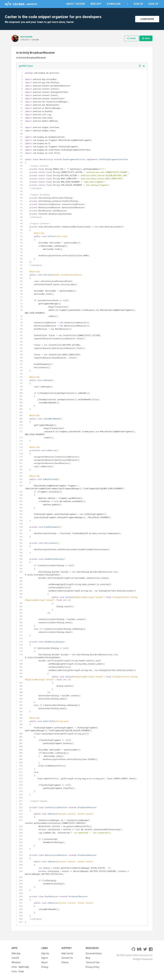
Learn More (147, 19)
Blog (88, 958)
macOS (15, 958)
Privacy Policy (93, 967)
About (44, 962)
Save (146, 38)
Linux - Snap (18, 971)
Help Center (67, 953)
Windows (16, 962)
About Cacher (76, 4)
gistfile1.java (26, 66)
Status (65, 962)
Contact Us (67, 958)
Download (114, 4)
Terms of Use (93, 962)
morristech (26, 37)
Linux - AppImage (20, 967)
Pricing (45, 967)
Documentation (94, 953)
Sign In (138, 4)
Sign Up (153, 4)
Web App (96, 4)
